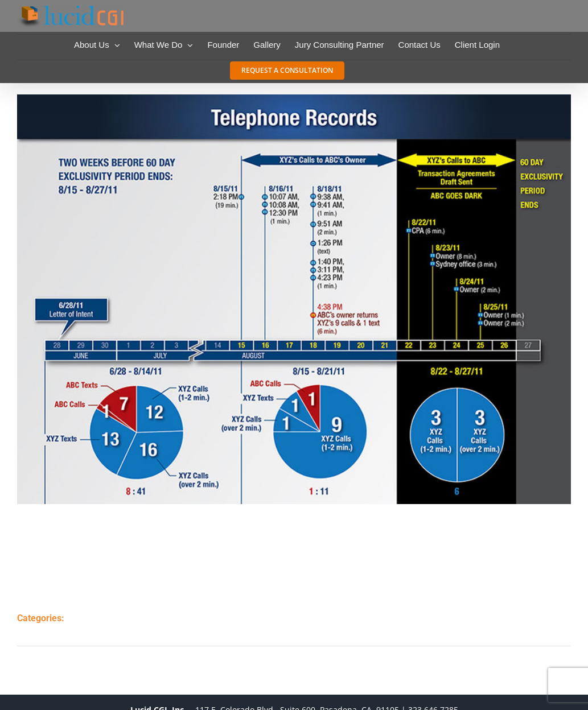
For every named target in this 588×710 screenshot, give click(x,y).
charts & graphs (117, 618)
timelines (102, 630)
